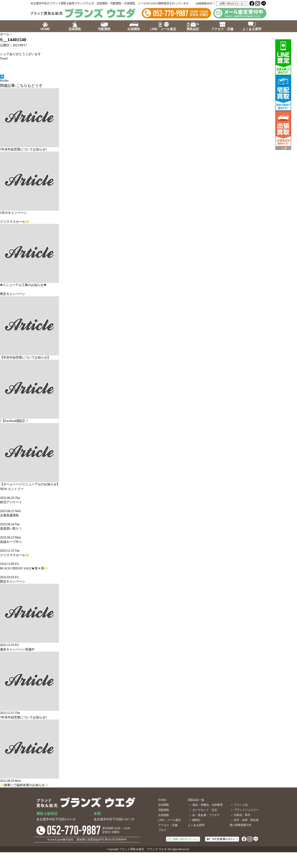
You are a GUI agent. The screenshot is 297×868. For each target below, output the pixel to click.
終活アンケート (11, 502)
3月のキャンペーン (13, 213)
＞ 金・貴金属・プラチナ (204, 815)
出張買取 (164, 815)
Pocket (4, 81)
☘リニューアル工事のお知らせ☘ (23, 285)
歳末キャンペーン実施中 (17, 649)
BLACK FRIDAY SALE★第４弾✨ (24, 568)
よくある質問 (196, 825)
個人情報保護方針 (241, 825)
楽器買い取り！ (11, 528)
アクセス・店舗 (168, 825)
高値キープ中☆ (11, 542)
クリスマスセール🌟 (15, 222)
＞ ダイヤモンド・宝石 (203, 810)
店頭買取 (164, 805)
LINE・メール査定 (170, 820)
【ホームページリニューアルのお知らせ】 (30, 484)
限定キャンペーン (13, 294)
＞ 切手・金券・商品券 (245, 820)
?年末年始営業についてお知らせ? (23, 149)
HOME (162, 800)
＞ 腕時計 (195, 820)
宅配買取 (164, 810)
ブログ (162, 830)
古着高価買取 (9, 515)
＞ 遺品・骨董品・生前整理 (206, 805)
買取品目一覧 (196, 800)
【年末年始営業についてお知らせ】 (25, 357)
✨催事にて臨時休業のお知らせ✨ (24, 785)
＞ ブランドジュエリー (245, 810)
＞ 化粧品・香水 (241, 815)
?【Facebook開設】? (14, 421)
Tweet (4, 58)
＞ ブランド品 (239, 805)
